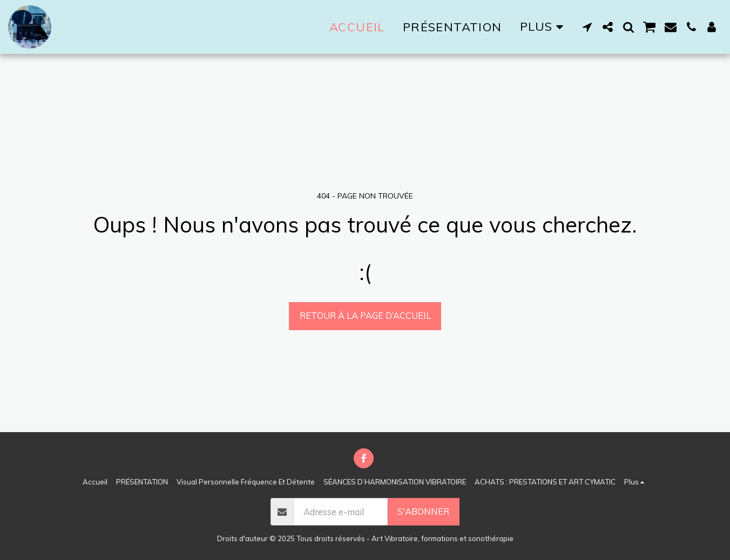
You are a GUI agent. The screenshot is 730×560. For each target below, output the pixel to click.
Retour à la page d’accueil (365, 315)
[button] (587, 27)
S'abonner (423, 511)
